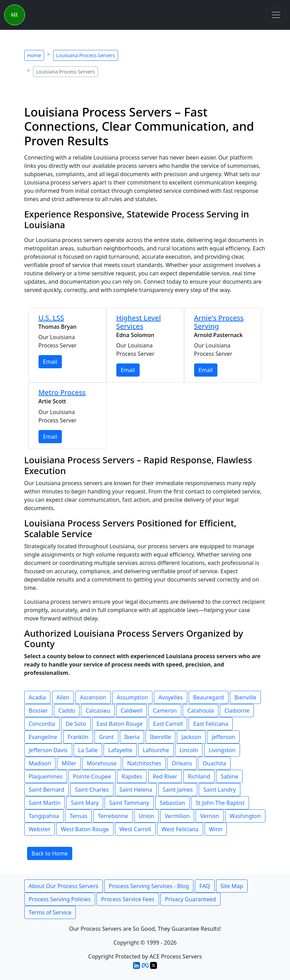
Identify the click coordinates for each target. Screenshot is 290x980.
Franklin (78, 737)
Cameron (165, 711)
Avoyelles (171, 697)
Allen (63, 697)
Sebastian (172, 803)
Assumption (132, 697)
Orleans (182, 763)
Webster (40, 829)
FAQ (205, 886)
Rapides (132, 776)
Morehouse (102, 763)
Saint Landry (219, 790)
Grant (106, 737)
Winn (216, 829)
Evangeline (43, 737)
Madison (40, 763)
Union (146, 816)
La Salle (88, 750)
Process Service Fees (128, 899)
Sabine (229, 776)
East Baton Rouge (120, 724)
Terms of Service (50, 912)
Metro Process (62, 392)
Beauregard (209, 697)
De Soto (76, 724)
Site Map (232, 886)
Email (50, 362)
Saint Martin (45, 803)
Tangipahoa (44, 816)
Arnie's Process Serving (219, 322)
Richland (199, 776)
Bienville (245, 697)
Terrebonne (113, 816)
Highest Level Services (139, 322)
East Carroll (168, 724)
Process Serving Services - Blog (149, 886)
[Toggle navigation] (276, 15)
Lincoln (189, 750)
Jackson (191, 737)
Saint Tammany (129, 803)
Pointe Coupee (92, 776)
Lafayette (120, 750)
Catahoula (200, 711)
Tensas (78, 816)
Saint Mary (85, 803)
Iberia (132, 737)
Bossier (38, 711)
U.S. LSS (51, 318)
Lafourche (156, 750)
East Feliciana (211, 724)
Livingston (222, 750)
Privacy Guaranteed (190, 899)
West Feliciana (180, 829)
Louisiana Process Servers (86, 55)
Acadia (38, 697)
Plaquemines (46, 776)
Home (34, 55)
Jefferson (223, 737)
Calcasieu (98, 711)
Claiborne (237, 711)
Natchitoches (144, 763)
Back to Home (50, 853)
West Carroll (135, 829)
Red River (165, 776)
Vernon (209, 816)
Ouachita (214, 763)
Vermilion (177, 816)
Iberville (160, 737)
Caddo (67, 711)
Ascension (93, 697)
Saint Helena (136, 790)
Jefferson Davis (48, 750)
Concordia (42, 724)
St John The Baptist (220, 803)
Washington (245, 816)
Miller (69, 763)
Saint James (178, 790)
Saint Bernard (47, 790)
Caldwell (131, 711)
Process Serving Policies (60, 899)
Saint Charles (92, 790)
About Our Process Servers (64, 886)
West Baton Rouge (85, 829)
